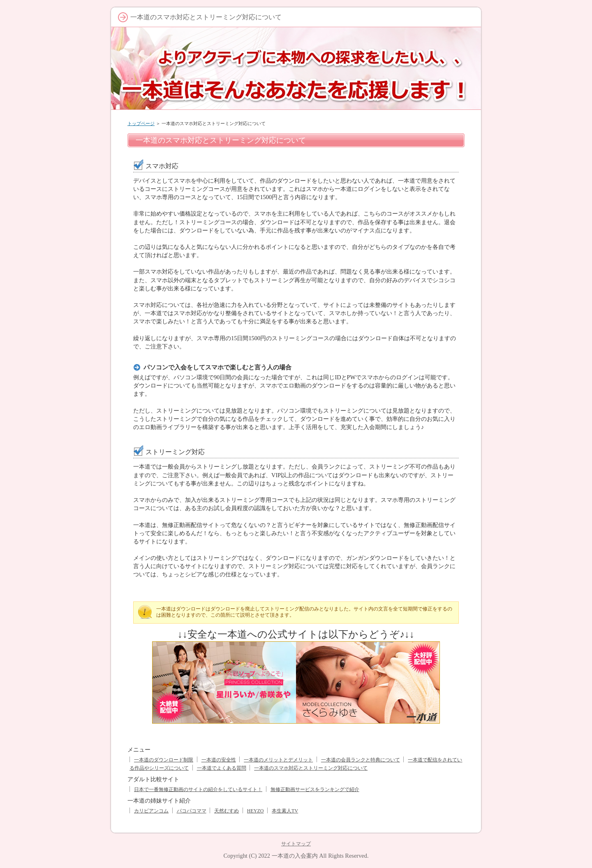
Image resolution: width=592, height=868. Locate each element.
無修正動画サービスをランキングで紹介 (315, 789)
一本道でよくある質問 (222, 768)
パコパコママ (192, 811)
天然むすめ (227, 811)
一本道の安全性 (219, 760)
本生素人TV (285, 811)
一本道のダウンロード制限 (164, 760)
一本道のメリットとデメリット (278, 760)
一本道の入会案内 (295, 856)
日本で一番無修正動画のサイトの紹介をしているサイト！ (198, 789)
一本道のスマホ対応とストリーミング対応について (311, 768)
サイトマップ (296, 844)
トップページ (141, 123)
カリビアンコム (151, 811)
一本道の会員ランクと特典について (361, 760)
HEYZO (256, 811)
